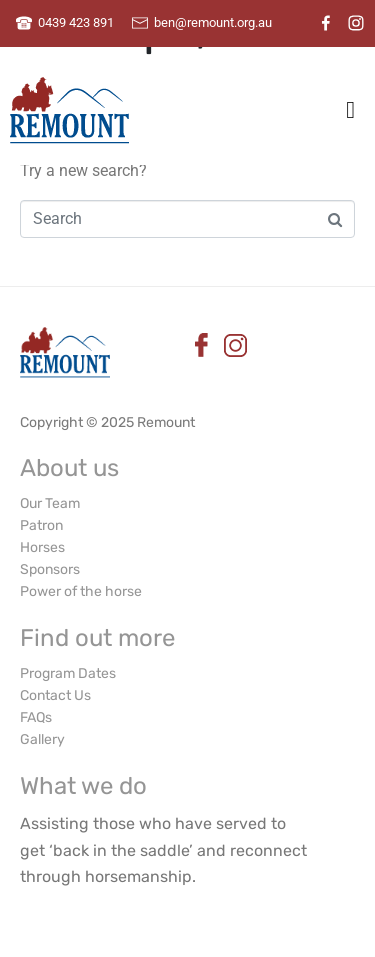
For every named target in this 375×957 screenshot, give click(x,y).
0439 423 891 (76, 22)
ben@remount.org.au (213, 22)
